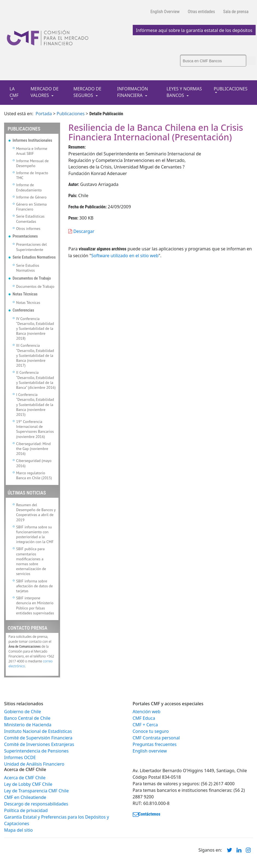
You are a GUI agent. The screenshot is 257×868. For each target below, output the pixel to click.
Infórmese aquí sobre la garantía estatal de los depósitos (194, 30)
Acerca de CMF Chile (25, 778)
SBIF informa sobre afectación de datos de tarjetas (34, 586)
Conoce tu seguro (151, 731)
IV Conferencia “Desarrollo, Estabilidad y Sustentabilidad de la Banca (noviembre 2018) (35, 329)
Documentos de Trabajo (35, 286)
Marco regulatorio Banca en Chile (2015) (34, 475)
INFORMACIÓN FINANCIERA (133, 92)
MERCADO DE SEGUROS (88, 92)
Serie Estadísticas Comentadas (30, 219)
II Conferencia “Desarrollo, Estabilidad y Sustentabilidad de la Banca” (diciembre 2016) (36, 380)
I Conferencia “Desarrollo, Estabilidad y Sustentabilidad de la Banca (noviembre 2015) (35, 405)
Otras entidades (202, 12)
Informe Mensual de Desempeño (32, 163)
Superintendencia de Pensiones (36, 751)
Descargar (81, 231)
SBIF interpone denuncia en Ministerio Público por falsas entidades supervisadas (35, 605)
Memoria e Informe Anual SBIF (32, 151)
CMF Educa (144, 718)
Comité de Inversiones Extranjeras (39, 744)
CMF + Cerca (145, 725)
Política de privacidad (26, 810)
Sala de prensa (236, 12)
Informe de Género (31, 197)
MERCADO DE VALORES (45, 92)
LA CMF (14, 92)
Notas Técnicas (28, 303)
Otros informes (28, 229)
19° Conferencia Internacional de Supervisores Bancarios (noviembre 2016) (35, 429)
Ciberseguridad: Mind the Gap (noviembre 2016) (33, 449)
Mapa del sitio (18, 830)
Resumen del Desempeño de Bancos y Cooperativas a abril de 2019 (36, 512)
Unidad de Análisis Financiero (34, 764)
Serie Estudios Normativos (28, 268)
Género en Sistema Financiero (31, 207)
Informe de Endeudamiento (29, 187)
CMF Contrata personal (156, 738)
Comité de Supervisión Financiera (38, 738)
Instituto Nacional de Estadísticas (38, 731)
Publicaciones (70, 114)
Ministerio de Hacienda (28, 725)
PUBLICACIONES (231, 89)
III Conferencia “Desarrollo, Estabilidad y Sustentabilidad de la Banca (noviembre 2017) (35, 355)
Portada (44, 114)
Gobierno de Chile (23, 712)
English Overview (165, 12)
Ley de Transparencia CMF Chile (36, 791)
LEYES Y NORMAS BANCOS (184, 92)
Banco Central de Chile (27, 718)
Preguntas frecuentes (155, 744)
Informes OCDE (20, 757)
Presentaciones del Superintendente (31, 247)
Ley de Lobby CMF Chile (28, 784)
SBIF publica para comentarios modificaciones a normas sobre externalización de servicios (31, 561)
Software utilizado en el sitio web (125, 256)
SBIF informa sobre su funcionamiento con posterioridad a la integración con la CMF (35, 534)
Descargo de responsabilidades (36, 804)
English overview (150, 751)
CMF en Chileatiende (25, 797)
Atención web (147, 712)
